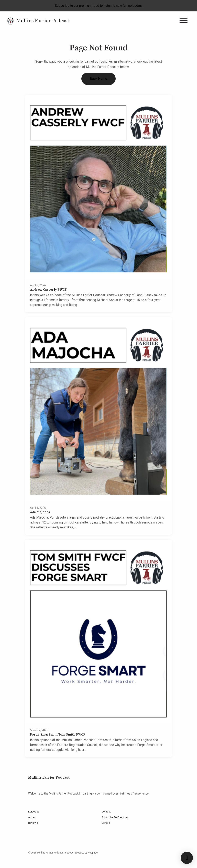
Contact (106, 812)
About (32, 817)
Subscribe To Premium (115, 817)
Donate (106, 823)
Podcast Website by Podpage (81, 853)
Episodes (34, 812)
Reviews (33, 823)
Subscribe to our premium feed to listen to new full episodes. (99, 6)
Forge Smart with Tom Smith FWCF (58, 735)
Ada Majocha (40, 512)
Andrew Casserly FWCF (48, 290)
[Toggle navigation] (184, 21)
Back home (98, 79)
